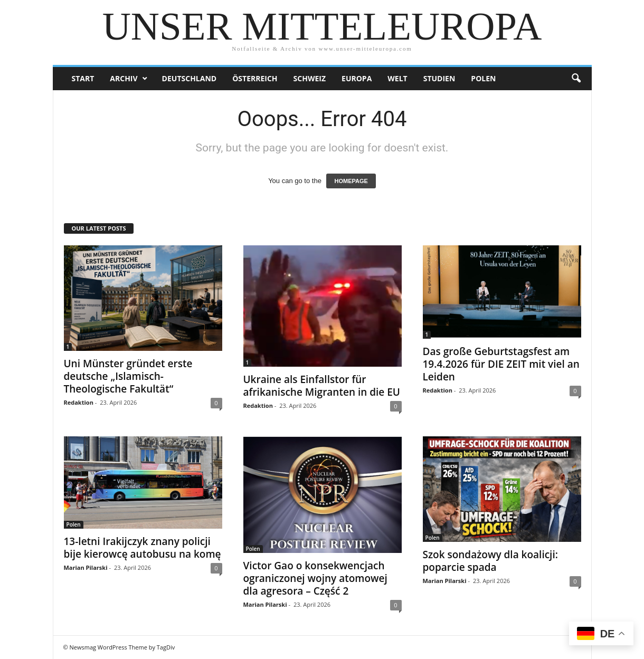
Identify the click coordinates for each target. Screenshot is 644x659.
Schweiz (310, 78)
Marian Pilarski (86, 567)
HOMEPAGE (351, 181)
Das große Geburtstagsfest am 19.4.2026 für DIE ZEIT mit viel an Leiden (501, 364)
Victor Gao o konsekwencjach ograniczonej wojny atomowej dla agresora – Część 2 (315, 578)
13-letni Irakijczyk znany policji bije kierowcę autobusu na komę (143, 548)
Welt (397, 78)
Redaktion (79, 402)
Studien (439, 78)
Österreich (255, 78)
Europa (357, 78)
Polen (483, 78)
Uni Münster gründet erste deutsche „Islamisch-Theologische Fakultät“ (128, 376)
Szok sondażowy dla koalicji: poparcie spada (490, 561)
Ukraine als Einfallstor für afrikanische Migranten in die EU (322, 386)
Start (83, 78)
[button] (576, 79)
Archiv (124, 78)
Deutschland (190, 78)
